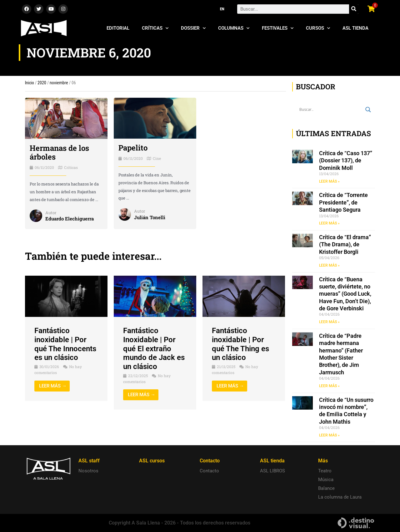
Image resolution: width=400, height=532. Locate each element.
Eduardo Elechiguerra (70, 219)
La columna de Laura (340, 497)
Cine (157, 158)
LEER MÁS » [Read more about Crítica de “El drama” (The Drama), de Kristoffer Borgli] (329, 265)
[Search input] (331, 110)
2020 (42, 83)
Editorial (118, 28)
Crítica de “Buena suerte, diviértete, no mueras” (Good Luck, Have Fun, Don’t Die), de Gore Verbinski (345, 294)
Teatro (325, 471)
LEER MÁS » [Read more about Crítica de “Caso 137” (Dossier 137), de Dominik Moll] (329, 181)
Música (326, 480)
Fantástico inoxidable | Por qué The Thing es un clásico (240, 344)
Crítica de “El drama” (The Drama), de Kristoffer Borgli (345, 244)
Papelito (133, 148)
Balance (326, 488)
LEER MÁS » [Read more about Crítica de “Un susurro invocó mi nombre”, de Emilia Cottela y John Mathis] (329, 435)
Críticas (155, 28)
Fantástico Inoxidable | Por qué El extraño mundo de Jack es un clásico (154, 349)
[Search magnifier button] (368, 110)
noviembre (59, 83)
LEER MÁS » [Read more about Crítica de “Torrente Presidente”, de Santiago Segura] (329, 223)
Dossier (193, 28)
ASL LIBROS (272, 471)
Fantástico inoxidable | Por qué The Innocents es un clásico (65, 344)
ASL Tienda (355, 28)
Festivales (278, 28)
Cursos (318, 28)
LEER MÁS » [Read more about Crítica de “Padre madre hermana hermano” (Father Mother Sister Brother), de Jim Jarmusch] (329, 386)
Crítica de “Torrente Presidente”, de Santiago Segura (343, 202)
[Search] (354, 9)
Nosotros (88, 471)
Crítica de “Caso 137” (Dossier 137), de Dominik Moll (346, 160)
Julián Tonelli (150, 217)
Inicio (30, 83)
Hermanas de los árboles (59, 153)
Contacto (209, 471)
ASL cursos (152, 461)
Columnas (234, 28)
